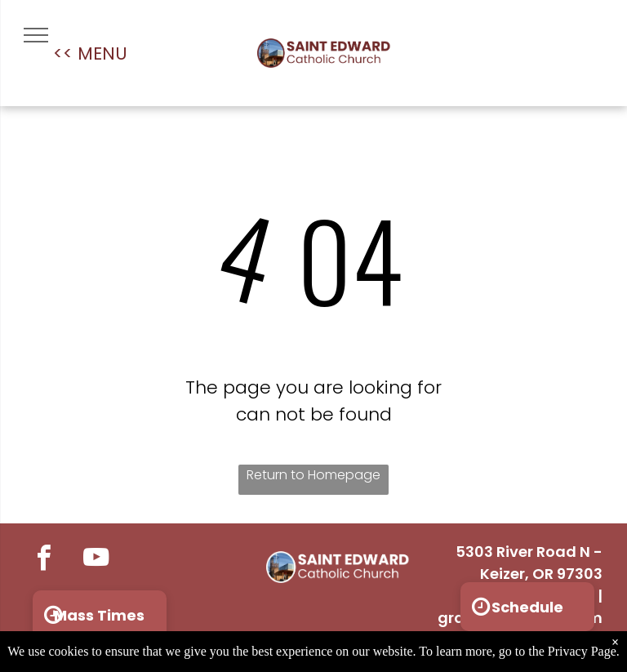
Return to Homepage (313, 475)
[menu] (36, 35)
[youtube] (96, 560)
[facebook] (44, 560)
